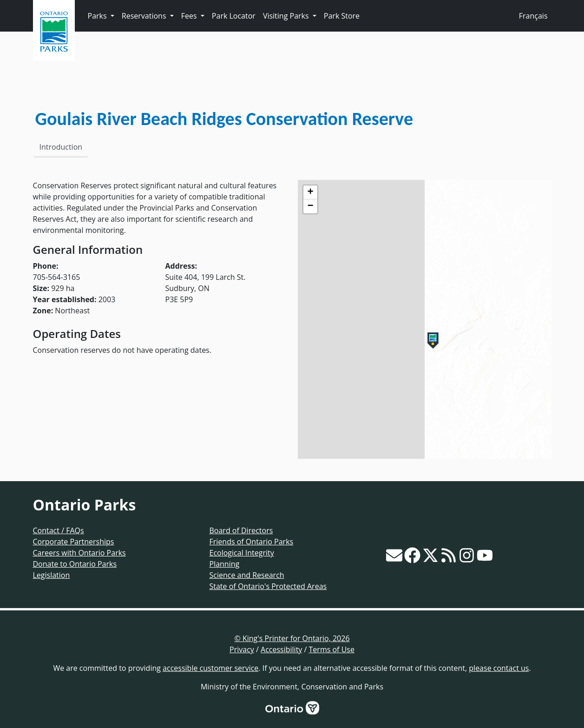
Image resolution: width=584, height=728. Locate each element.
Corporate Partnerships (74, 542)
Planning (225, 564)
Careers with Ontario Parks (79, 553)
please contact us (499, 668)
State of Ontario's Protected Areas (268, 586)
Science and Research (247, 575)
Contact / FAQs (59, 530)
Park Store (342, 16)
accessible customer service (210, 668)
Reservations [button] (145, 16)
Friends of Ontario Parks (252, 542)
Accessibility (281, 649)
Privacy (242, 649)
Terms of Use (332, 649)
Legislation (52, 575)
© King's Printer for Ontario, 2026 (292, 638)
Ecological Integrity (242, 553)
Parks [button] (98, 16)
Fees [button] (190, 16)
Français (533, 16)
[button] (433, 341)
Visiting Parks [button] (287, 16)
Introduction (61, 147)
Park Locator (234, 16)
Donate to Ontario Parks (75, 564)
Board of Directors (241, 530)
